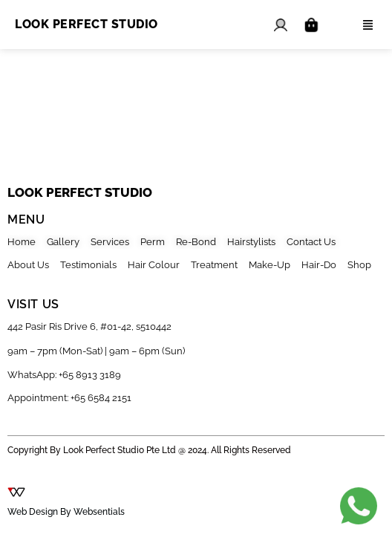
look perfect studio (80, 192)
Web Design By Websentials (66, 512)
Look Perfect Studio (86, 24)
